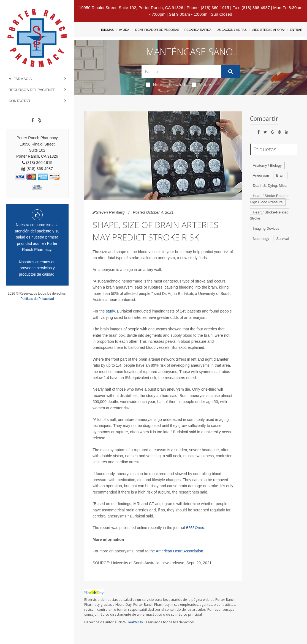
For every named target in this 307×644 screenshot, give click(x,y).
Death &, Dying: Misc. (270, 186)
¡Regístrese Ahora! (268, 30)
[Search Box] (181, 71)
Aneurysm (261, 175)
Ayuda (124, 30)
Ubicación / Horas (231, 30)
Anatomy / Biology (267, 165)
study (110, 311)
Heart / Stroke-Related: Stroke (270, 215)
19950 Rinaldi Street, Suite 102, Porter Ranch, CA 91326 (131, 8)
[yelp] (40, 120)
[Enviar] (231, 72)
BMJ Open (195, 528)
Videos (202, 84)
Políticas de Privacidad (37, 299)
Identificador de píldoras (157, 30)
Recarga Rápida (198, 30)
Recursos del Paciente (32, 90)
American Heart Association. (180, 551)
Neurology (261, 239)
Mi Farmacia (20, 79)
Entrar (296, 30)
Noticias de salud (165, 84)
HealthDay (135, 622)
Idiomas (107, 30)
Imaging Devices (266, 228)
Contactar (19, 101)
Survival (282, 239)
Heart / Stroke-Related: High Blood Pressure (270, 199)
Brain (280, 175)
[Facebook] (33, 120)
